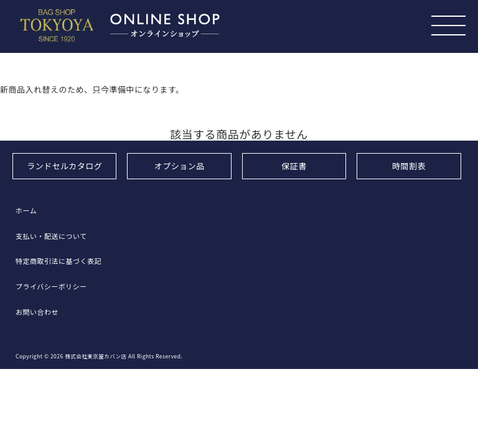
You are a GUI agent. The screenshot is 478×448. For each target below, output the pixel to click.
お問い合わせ (37, 312)
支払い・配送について (51, 236)
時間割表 (409, 166)
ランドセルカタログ (64, 166)
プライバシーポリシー (51, 286)
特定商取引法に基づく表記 (59, 261)
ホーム (26, 210)
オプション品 (180, 166)
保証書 (294, 166)
